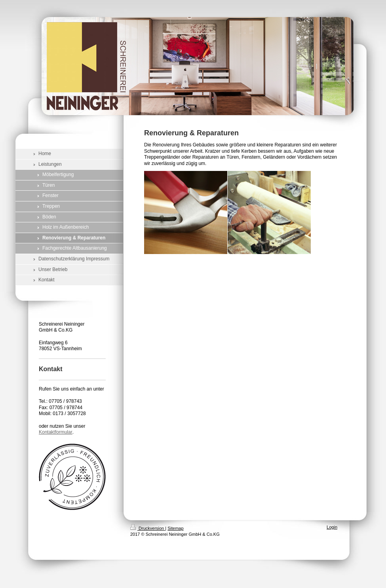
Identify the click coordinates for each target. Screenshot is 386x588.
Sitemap (175, 528)
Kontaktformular (56, 432)
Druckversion (148, 528)
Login (332, 527)
